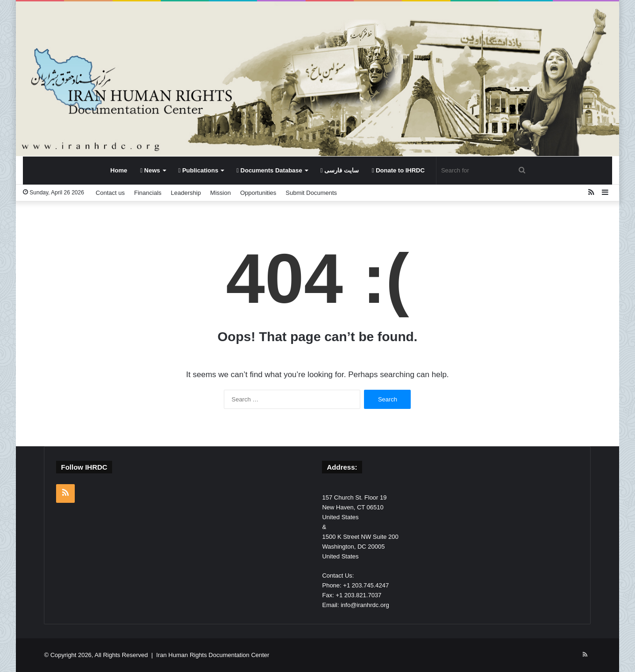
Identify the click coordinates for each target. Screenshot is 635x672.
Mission (221, 193)
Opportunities (258, 193)
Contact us (110, 193)
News (150, 170)
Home (119, 170)
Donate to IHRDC (398, 170)
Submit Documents (311, 193)
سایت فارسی (340, 170)
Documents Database (269, 170)
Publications (199, 170)
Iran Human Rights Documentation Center (213, 655)
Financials (148, 193)
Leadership (186, 193)
